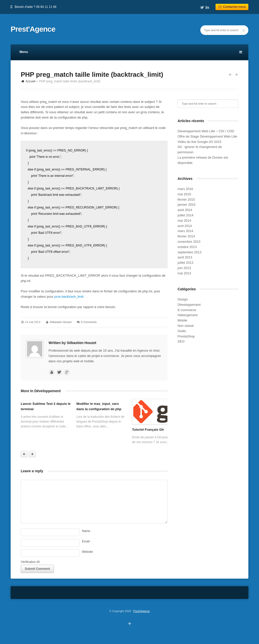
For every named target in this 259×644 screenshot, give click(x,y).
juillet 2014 (185, 215)
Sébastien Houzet (61, 322)
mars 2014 (185, 231)
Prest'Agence (33, 29)
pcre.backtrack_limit (69, 297)
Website (87, 552)
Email (87, 541)
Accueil (30, 81)
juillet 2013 (185, 263)
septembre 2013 (189, 252)
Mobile (182, 320)
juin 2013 (184, 268)
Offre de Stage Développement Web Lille (207, 136)
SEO (181, 341)
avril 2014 (185, 226)
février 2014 (186, 236)
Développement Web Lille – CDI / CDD (206, 131)
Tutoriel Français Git (148, 430)
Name (87, 531)
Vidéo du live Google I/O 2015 (199, 142)
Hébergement (188, 315)
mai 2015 (184, 194)
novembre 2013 (189, 242)
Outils (182, 331)
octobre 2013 (187, 247)
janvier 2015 (187, 205)
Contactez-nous (232, 7)
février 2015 (186, 200)
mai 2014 (184, 221)
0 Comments (89, 322)
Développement (189, 305)
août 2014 (185, 210)
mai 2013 (184, 273)
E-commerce (187, 310)
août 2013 (185, 257)
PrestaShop (186, 336)
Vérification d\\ (30, 562)
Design (183, 299)
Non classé (186, 326)
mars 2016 (185, 189)
